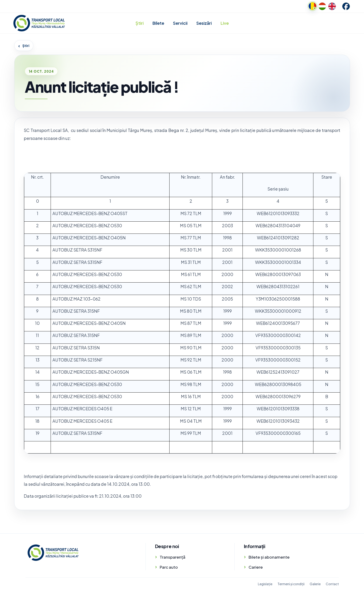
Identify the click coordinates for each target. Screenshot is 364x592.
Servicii (180, 23)
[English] (332, 6)
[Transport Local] (53, 553)
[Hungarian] (322, 6)
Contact (332, 584)
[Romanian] (312, 6)
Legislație (265, 584)
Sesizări (204, 23)
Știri (140, 23)
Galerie (315, 584)
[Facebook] (346, 6)
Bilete (158, 23)
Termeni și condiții (291, 584)
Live (225, 23)
